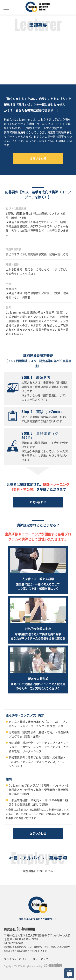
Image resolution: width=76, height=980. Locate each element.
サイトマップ (40, 959)
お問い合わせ (38, 158)
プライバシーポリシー (17, 959)
